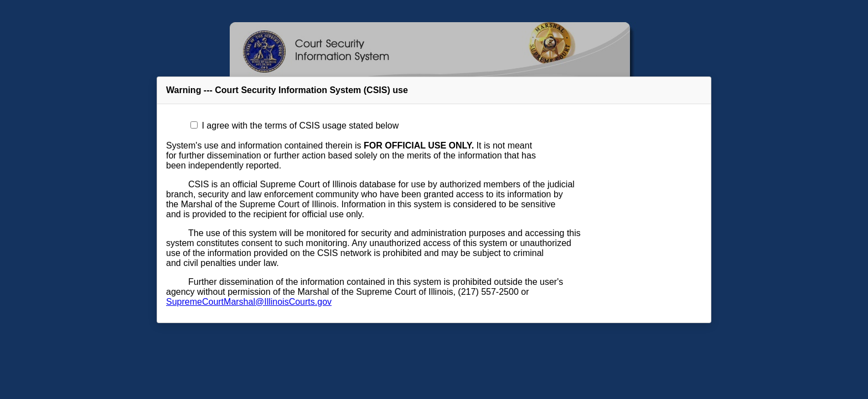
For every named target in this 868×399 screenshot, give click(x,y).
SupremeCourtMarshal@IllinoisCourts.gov (249, 302)
